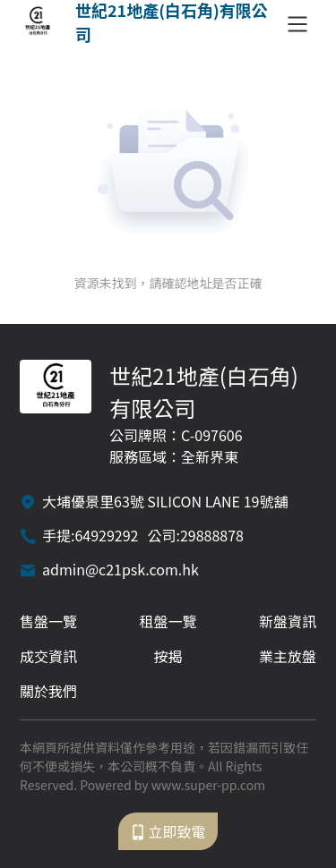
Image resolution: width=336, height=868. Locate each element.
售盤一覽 (48, 621)
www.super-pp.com (208, 785)
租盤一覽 (168, 621)
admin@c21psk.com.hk (121, 569)
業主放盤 (288, 656)
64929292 (106, 535)
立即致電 (168, 831)
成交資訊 (48, 656)
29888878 (212, 535)
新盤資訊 (288, 621)
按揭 (168, 656)
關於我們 (48, 691)
